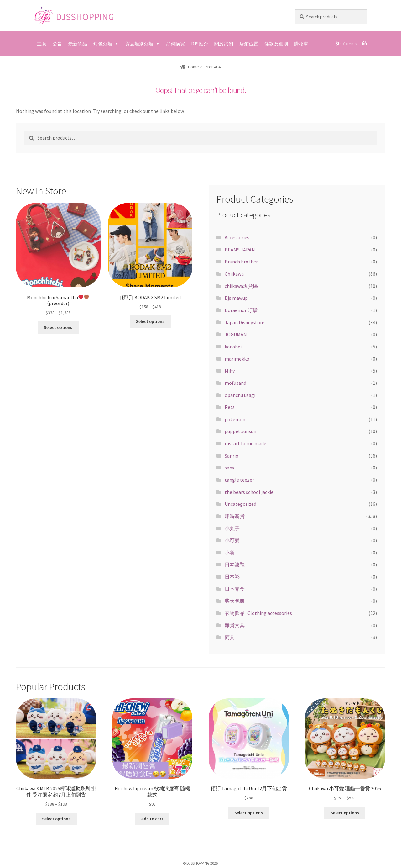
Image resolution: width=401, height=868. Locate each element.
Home (193, 67)
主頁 (42, 44)
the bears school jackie (249, 492)
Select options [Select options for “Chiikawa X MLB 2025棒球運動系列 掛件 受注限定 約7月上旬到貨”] (56, 819)
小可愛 (232, 540)
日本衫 (232, 577)
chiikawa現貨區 (241, 286)
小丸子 (232, 528)
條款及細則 (276, 44)
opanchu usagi (240, 395)
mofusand (235, 383)
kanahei (233, 347)
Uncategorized (240, 504)
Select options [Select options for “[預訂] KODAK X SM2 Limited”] (150, 321)
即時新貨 (235, 516)
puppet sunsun (240, 431)
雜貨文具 (235, 625)
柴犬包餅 (235, 601)
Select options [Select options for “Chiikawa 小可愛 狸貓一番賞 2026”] (345, 813)
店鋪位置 (249, 44)
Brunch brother (241, 262)
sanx (229, 468)
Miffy (230, 371)
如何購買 (175, 44)
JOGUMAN (236, 334)
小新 (230, 553)
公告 (57, 44)
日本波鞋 (235, 564)
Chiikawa (234, 274)
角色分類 (103, 44)
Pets (230, 407)
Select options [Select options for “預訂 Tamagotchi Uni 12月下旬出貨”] (249, 813)
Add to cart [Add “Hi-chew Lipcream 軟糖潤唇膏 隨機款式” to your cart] (152, 819)
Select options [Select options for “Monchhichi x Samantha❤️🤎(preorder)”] (58, 327)
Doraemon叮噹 (241, 310)
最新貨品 (78, 44)
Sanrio (232, 456)
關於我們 (224, 44)
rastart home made (245, 443)
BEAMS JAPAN (240, 250)
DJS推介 (200, 44)
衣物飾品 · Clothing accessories (258, 613)
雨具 (230, 637)
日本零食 (235, 589)
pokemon (235, 419)
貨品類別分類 (139, 44)
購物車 (301, 44)
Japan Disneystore (245, 322)
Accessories (237, 237)
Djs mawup (236, 298)
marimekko (237, 359)
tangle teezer (239, 480)
